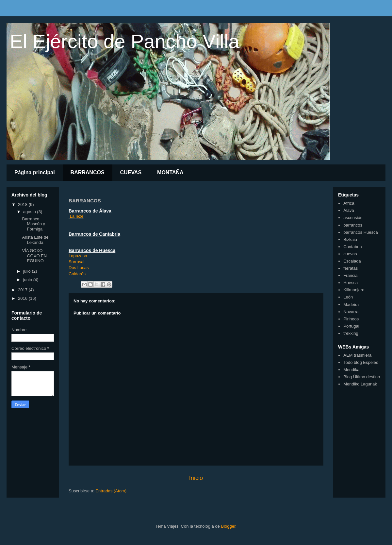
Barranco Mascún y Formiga (33, 224)
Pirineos (351, 319)
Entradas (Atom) (111, 491)
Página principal (35, 172)
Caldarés (77, 274)
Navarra (351, 312)
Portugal (351, 326)
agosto (30, 212)
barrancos (353, 225)
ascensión (353, 218)
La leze (77, 216)
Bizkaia (350, 239)
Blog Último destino (362, 377)
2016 (23, 298)
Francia (350, 275)
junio (28, 280)
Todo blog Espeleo (361, 362)
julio (28, 271)
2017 (23, 290)
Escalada (352, 261)
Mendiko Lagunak (360, 384)
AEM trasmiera (357, 355)
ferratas (351, 268)
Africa (349, 203)
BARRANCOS (88, 172)
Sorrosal (76, 262)
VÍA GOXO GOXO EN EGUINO (34, 256)
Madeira (351, 305)
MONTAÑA (170, 172)
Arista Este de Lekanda (35, 240)
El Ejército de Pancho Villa (125, 41)
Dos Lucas (79, 268)
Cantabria (352, 247)
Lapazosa (78, 256)
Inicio (196, 478)
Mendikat (352, 370)
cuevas (350, 254)
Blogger (228, 526)
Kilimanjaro (354, 290)
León (348, 297)
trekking (351, 333)
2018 (23, 204)
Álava (349, 210)
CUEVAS (131, 172)
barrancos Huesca (361, 232)
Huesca (351, 283)
